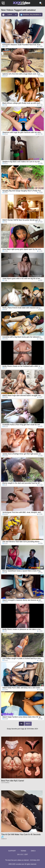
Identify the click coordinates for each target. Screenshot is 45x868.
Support (12, 851)
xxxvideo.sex (20, 864)
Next (28, 724)
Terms (23, 851)
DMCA (33, 851)
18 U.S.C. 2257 (22, 854)
